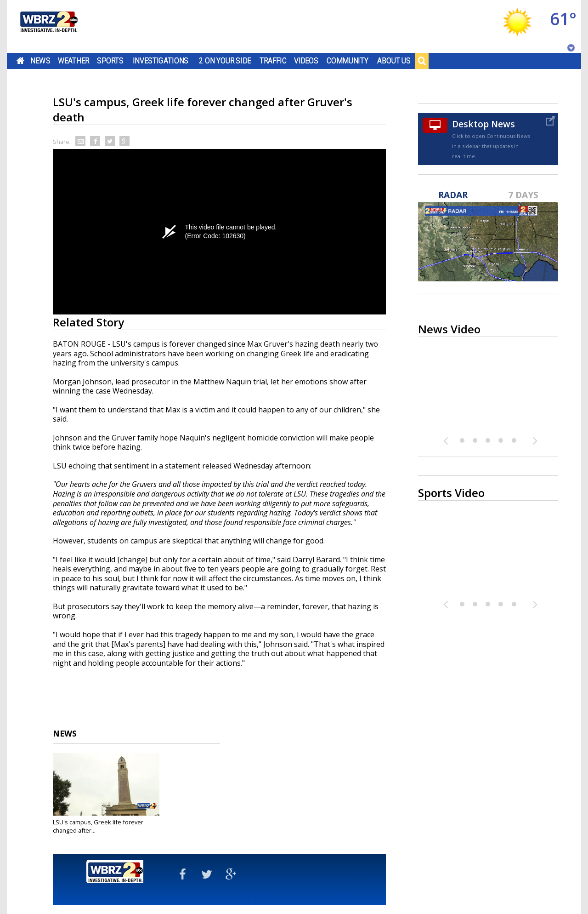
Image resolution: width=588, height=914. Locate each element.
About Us (394, 61)
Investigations (161, 61)
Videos (306, 61)
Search (422, 61)
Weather (73, 61)
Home (20, 61)
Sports (110, 61)
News (40, 61)
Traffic (273, 61)
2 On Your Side (225, 61)
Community (348, 61)
